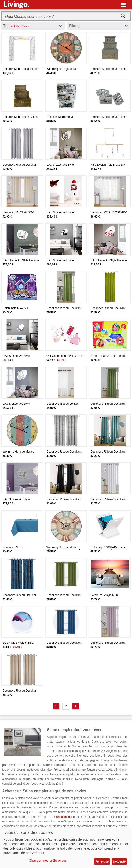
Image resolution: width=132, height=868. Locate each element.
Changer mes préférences (48, 861)
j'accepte (120, 861)
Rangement (63, 817)
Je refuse (102, 861)
